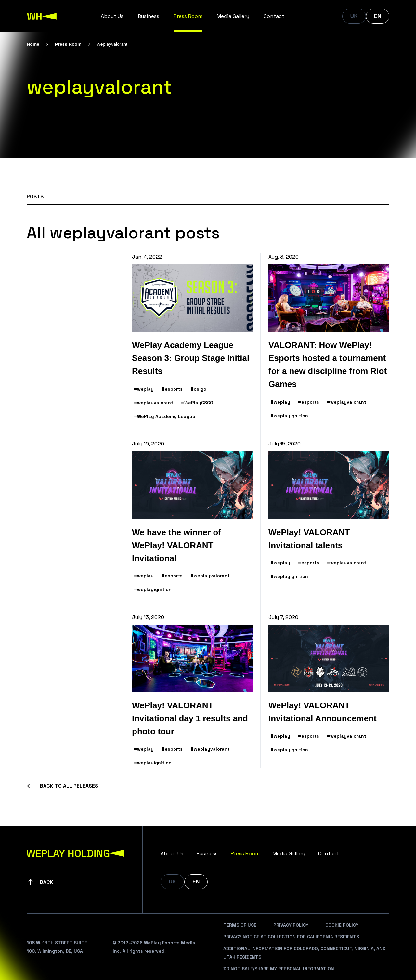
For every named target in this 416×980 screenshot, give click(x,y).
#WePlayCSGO (197, 403)
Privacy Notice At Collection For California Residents (291, 937)
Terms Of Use (240, 925)
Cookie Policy (342, 925)
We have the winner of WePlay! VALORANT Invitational (176, 545)
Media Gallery (233, 16)
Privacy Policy (291, 925)
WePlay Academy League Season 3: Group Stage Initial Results (191, 358)
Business (149, 16)
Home (33, 44)
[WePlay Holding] (42, 16)
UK (354, 16)
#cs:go (198, 389)
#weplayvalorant (154, 403)
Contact (274, 16)
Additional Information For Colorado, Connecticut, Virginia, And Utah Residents (304, 953)
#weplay (144, 389)
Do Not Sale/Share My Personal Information (279, 969)
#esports (172, 389)
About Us (112, 16)
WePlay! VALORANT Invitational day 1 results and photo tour (190, 718)
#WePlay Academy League (165, 416)
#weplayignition (289, 416)
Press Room (188, 16)
